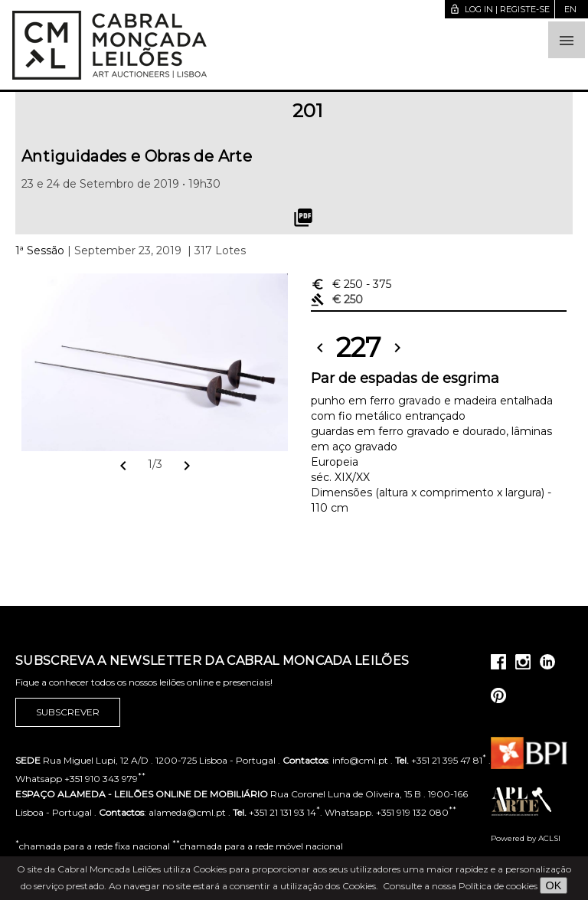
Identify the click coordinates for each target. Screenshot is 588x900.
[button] (567, 40)
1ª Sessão (40, 250)
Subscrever (68, 712)
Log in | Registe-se (500, 9)
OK (554, 885)
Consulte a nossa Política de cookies (460, 886)
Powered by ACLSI (526, 838)
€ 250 (351, 284)
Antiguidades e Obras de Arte (137, 156)
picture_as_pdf (303, 218)
